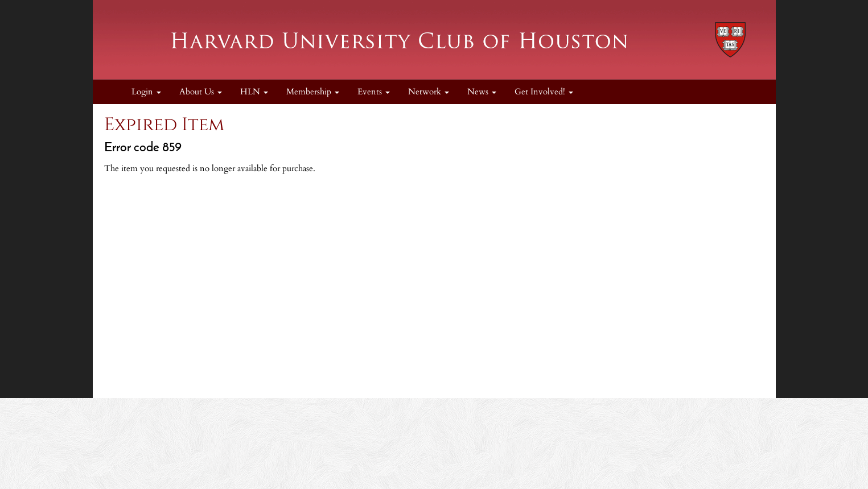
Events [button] (374, 92)
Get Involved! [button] (544, 92)
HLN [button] (254, 92)
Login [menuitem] (146, 92)
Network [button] (429, 92)
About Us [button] (201, 92)
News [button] (482, 92)
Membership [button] (313, 92)
